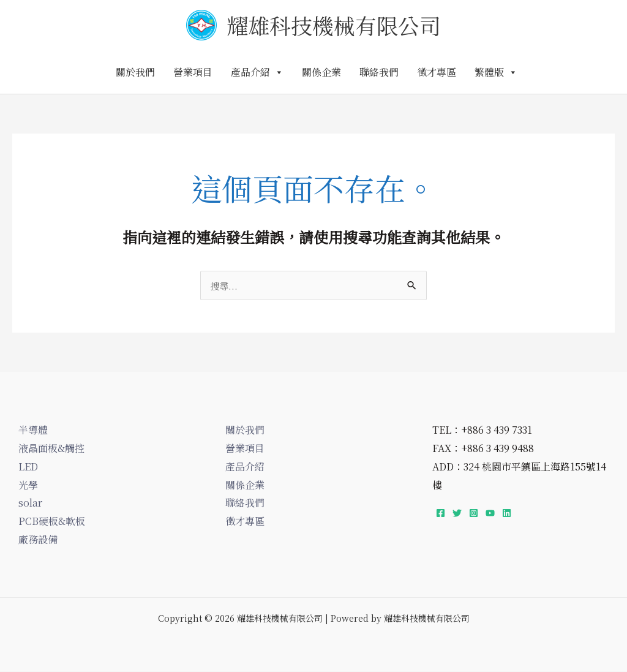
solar (30, 503)
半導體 (33, 430)
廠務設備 (38, 540)
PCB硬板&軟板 (52, 522)
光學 (28, 485)
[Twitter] (457, 514)
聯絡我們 (379, 72)
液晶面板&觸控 (51, 449)
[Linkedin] (507, 514)
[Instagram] (474, 514)
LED (28, 467)
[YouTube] (490, 514)
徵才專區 (437, 72)
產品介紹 (257, 72)
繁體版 (496, 72)
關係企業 (321, 72)
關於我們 (135, 72)
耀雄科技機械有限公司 (334, 25)
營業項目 (193, 72)
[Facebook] (441, 514)
